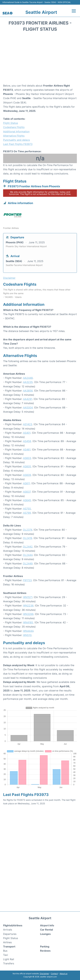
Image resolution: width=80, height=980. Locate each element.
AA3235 (28, 382)
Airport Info (47, 925)
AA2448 (28, 378)
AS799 (27, 513)
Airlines (7, 942)
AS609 (27, 475)
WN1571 (28, 597)
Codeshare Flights (14, 127)
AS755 (27, 509)
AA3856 (28, 391)
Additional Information (16, 131)
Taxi (6, 955)
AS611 (27, 483)
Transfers (9, 963)
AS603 (27, 458)
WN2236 (28, 606)
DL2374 (28, 530)
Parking (45, 947)
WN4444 (28, 631)
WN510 (27, 635)
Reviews (45, 951)
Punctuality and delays (16, 140)
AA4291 (28, 399)
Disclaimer (44, 974)
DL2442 (28, 547)
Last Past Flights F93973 (18, 144)
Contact (54, 974)
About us (64, 974)
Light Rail (9, 959)
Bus (5, 951)
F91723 (27, 580)
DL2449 (28, 563)
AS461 (27, 450)
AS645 (27, 500)
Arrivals (8, 930)
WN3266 (28, 614)
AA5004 (28, 408)
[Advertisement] (40, 59)
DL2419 (28, 538)
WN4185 (28, 622)
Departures (10, 934)
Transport (9, 947)
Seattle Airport (41, 12)
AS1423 (28, 424)
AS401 (27, 433)
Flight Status (11, 123)
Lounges (45, 934)
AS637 (27, 492)
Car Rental (46, 930)
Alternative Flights (14, 136)
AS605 (27, 466)
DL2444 (28, 555)
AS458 (27, 441)
